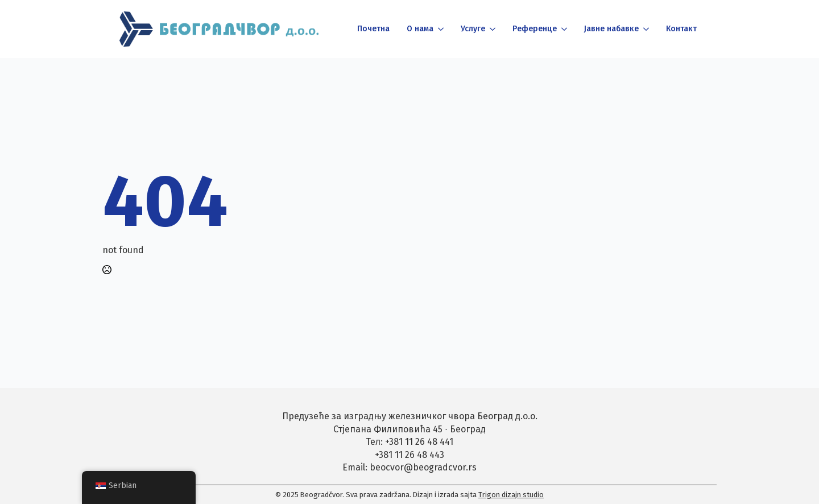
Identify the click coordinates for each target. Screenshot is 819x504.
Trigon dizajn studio (511, 495)
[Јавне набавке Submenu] (645, 29)
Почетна (373, 29)
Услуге (473, 29)
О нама (420, 29)
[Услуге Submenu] (492, 29)
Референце (535, 29)
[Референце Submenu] (563, 29)
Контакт (681, 29)
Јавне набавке (611, 29)
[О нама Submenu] (440, 29)
